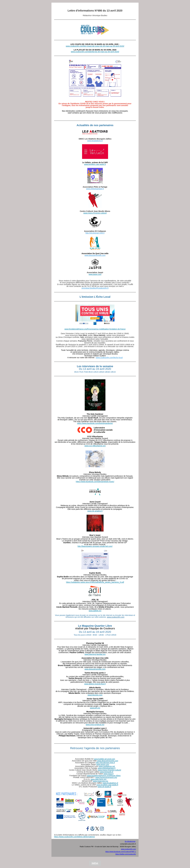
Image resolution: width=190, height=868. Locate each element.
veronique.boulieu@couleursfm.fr (95, 288)
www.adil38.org (95, 611)
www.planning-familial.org (95, 654)
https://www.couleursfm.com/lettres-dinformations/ (74, 837)
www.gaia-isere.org (98, 779)
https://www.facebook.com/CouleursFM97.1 (121, 852)
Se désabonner (130, 841)
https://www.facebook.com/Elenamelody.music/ (95, 482)
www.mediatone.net (107, 766)
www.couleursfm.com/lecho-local (109, 358)
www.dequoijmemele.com (95, 255)
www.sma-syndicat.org (95, 725)
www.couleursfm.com (116, 617)
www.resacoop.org (100, 781)
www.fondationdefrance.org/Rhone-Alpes (104, 776)
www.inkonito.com (95, 695)
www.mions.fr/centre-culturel (95, 213)
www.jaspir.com (95, 274)
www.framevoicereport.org (106, 777)
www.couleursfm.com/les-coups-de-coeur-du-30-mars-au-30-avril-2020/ (95, 46)
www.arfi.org (95, 708)
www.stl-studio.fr (104, 787)
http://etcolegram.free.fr (95, 233)
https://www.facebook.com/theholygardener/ (95, 423)
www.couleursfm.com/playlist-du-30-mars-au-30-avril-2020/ (95, 52)
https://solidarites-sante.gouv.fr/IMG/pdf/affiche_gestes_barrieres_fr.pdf (95, 582)
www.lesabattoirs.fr (95, 141)
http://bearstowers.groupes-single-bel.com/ (95, 546)
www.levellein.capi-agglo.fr (95, 164)
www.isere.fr (108, 774)
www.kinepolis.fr (107, 772)
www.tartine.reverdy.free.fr (95, 684)
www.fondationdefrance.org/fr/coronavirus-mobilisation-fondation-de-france (95, 329)
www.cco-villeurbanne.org (95, 446)
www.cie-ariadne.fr (95, 511)
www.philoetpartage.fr (95, 189)
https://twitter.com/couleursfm (126, 854)
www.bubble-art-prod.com (104, 759)
